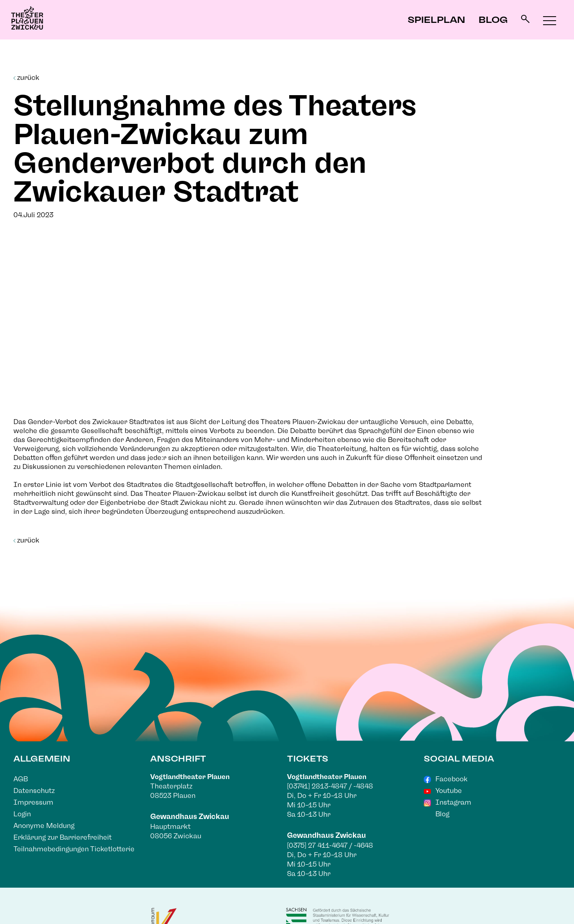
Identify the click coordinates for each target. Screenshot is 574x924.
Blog (493, 20)
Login (22, 814)
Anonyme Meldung (44, 826)
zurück (26, 78)
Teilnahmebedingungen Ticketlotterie (74, 849)
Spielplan (436, 20)
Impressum (33, 802)
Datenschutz (34, 791)
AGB (21, 779)
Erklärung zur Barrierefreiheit (63, 837)
